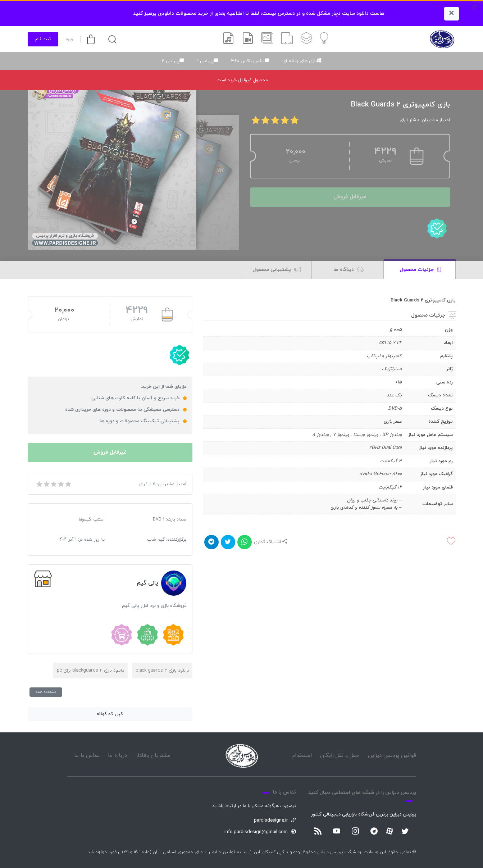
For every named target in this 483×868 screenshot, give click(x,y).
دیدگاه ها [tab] (348, 270)
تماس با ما (87, 756)
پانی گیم (147, 583)
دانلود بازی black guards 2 (162, 671)
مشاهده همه (46, 692)
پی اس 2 (171, 61)
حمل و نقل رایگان (340, 756)
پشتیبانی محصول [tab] (277, 270)
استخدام (302, 756)
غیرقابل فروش (350, 197)
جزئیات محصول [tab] (420, 270)
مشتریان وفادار (153, 756)
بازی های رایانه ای (300, 61)
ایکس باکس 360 (248, 61)
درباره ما (117, 756)
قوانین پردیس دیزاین (392, 756)
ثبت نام (43, 39)
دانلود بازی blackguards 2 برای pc (90, 671)
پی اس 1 (205, 61)
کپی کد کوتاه (110, 714)
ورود (69, 39)
